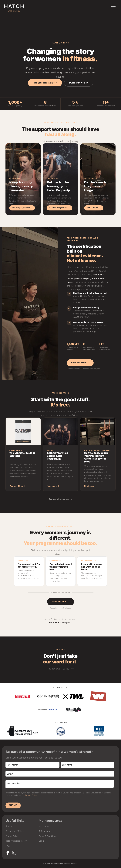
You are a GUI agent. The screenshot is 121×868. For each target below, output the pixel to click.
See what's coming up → (60, 622)
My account (44, 826)
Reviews (9, 826)
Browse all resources (60, 499)
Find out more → (80, 363)
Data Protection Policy (16, 841)
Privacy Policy (31, 795)
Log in (42, 841)
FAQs (8, 846)
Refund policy (45, 831)
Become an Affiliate (15, 831)
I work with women (79, 83)
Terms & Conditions (48, 836)
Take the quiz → (61, 602)
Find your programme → (45, 83)
